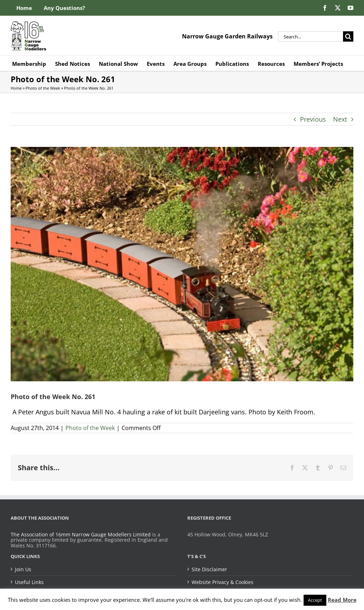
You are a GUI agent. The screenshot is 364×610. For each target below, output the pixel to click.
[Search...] (311, 36)
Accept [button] (315, 600)
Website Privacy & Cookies (223, 582)
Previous (313, 119)
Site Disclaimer (209, 569)
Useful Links (29, 582)
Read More (342, 600)
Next (340, 119)
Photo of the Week (43, 88)
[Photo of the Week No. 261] (182, 264)
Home (16, 88)
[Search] (348, 36)
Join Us (23, 569)
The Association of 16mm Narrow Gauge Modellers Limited (81, 534)
